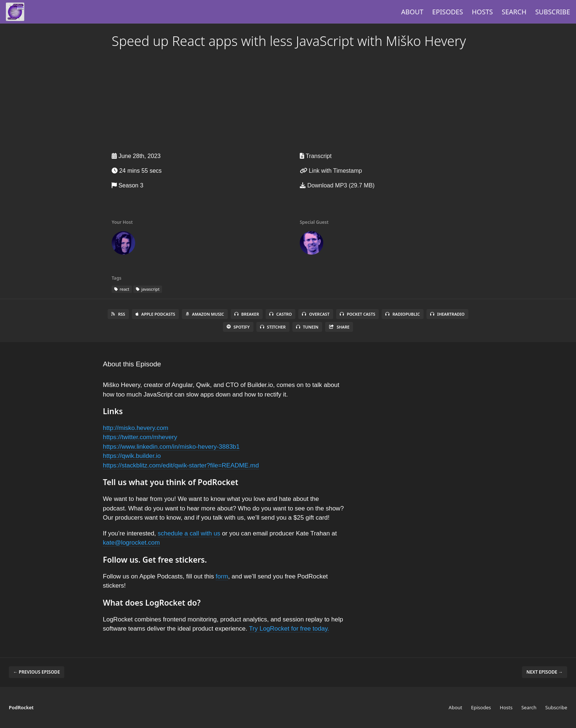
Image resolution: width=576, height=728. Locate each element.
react (122, 289)
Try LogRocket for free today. (289, 629)
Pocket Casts (358, 314)
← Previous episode (37, 672)
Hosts (483, 12)
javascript (148, 289)
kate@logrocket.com (131, 543)
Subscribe (553, 12)
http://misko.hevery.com (136, 428)
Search (514, 12)
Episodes (448, 12)
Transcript (316, 156)
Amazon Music (205, 314)
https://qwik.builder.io (132, 456)
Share (339, 327)
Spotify (238, 327)
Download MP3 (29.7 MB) (337, 185)
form (222, 576)
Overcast (316, 314)
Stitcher (273, 327)
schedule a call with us (189, 533)
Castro (280, 314)
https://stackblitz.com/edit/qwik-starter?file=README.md (181, 465)
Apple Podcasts (155, 314)
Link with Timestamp (331, 171)
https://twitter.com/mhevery (140, 437)
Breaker (247, 314)
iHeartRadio (447, 314)
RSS (118, 314)
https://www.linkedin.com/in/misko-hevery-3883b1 (171, 447)
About (412, 12)
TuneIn (307, 327)
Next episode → (545, 672)
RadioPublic (403, 314)
